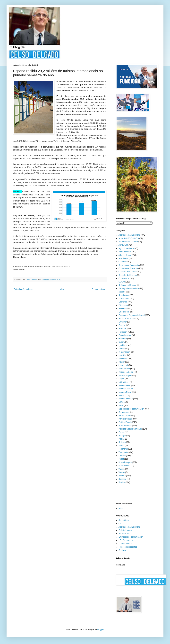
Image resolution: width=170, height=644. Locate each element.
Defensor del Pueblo (127, 285)
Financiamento (125, 335)
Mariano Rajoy (125, 392)
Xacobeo (122, 479)
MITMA (122, 402)
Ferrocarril (123, 332)
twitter (121, 508)
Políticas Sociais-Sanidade (130, 429)
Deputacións (124, 295)
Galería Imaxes (125, 530)
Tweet (121, 459)
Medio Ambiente (126, 399)
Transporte (123, 452)
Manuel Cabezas (126, 389)
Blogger (101, 629)
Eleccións (123, 309)
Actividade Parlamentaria (129, 235)
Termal (121, 446)
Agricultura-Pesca (126, 248)
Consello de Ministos (128, 275)
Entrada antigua (98, 289)
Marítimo (122, 395)
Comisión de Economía (129, 265)
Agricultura (123, 245)
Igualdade (123, 345)
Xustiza (122, 482)
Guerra (122, 342)
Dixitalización (124, 299)
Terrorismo (123, 449)
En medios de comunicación (131, 537)
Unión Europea (125, 462)
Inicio (62, 289)
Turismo (122, 456)
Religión (122, 442)
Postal (121, 439)
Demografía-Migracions (129, 288)
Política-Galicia (125, 425)
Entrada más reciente (23, 289)
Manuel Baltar (125, 385)
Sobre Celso (124, 520)
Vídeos (122, 472)
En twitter (123, 322)
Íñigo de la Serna (126, 372)
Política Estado (125, 422)
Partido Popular (125, 419)
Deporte (122, 292)
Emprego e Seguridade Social (132, 315)
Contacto (122, 550)
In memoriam (124, 352)
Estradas (122, 329)
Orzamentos (124, 412)
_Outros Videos (125, 544)
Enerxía (122, 325)
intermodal (123, 365)
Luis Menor (123, 382)
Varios (121, 469)
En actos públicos (126, 319)
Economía (123, 302)
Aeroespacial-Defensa (128, 242)
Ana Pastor (123, 258)
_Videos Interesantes (128, 547)
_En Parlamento (126, 540)
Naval (121, 405)
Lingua (121, 379)
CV (120, 523)
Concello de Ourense (128, 272)
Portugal (122, 436)
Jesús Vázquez (125, 375)
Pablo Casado (125, 415)
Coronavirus (124, 278)
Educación (123, 305)
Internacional (124, 369)
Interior (122, 362)
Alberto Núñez (125, 252)
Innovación (123, 359)
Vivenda (122, 476)
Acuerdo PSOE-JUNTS (129, 238)
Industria (122, 355)
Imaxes (122, 349)
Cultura (122, 282)
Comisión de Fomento (128, 268)
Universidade (124, 466)
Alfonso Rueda (125, 255)
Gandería (123, 339)
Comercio (123, 262)
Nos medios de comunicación (131, 409)
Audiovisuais (124, 533)
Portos (121, 432)
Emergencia (124, 312)
